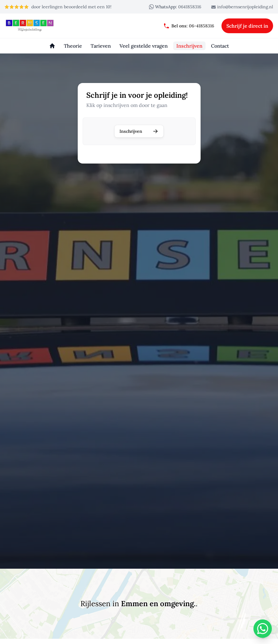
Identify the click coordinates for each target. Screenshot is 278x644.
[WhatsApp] (263, 629)
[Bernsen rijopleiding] (34, 26)
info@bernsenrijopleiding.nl (242, 7)
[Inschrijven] (189, 46)
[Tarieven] (101, 46)
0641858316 (175, 7)
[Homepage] (52, 46)
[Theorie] (73, 46)
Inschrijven (139, 131)
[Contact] (220, 46)
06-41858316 (189, 26)
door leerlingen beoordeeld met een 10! (58, 7)
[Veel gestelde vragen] (144, 46)
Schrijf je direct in (247, 26)
